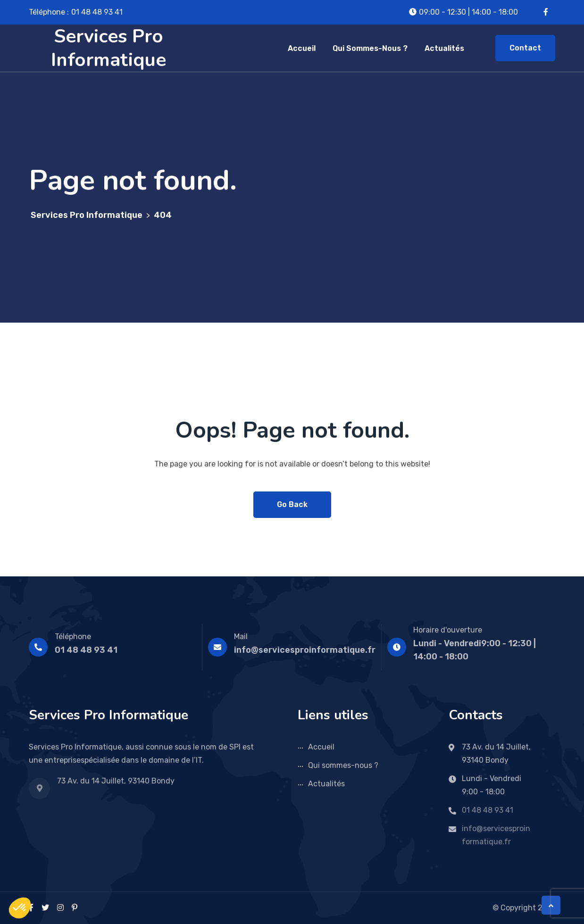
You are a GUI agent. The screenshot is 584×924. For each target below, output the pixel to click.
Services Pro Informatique (108, 48)
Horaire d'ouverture (448, 630)
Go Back (292, 504)
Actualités (444, 48)
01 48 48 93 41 (97, 12)
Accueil (302, 48)
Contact (525, 48)
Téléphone (73, 637)
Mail (241, 637)
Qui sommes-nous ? (370, 48)
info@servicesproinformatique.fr (305, 650)
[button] (20, 908)
